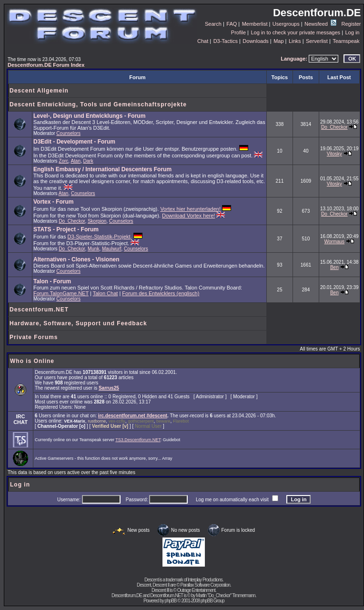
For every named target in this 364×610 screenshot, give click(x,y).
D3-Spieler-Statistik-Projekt (99, 237)
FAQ (232, 24)
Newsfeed (320, 24)
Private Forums (34, 337)
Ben (334, 267)
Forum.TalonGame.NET (61, 293)
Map (278, 41)
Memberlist (255, 24)
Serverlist (317, 41)
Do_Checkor (334, 127)
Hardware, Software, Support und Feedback (78, 323)
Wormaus (335, 242)
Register (351, 24)
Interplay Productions (205, 580)
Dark (88, 161)
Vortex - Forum (53, 202)
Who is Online (32, 361)
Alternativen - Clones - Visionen (76, 259)
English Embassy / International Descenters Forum (102, 169)
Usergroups (286, 24)
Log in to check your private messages (295, 32)
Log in (352, 32)
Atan (76, 161)
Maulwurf (112, 249)
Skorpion (97, 221)
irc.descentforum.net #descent (133, 416)
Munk (93, 249)
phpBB (170, 601)
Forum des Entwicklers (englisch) (161, 293)
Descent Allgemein (39, 91)
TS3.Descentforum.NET (138, 440)
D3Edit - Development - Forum (74, 142)
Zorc (63, 161)
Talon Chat (106, 293)
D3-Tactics (226, 41)
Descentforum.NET (39, 310)
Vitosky (334, 154)
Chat (203, 41)
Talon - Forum (52, 281)
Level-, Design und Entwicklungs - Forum (89, 116)
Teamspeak (346, 41)
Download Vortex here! (188, 216)
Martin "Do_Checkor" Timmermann (225, 595)
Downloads (255, 41)
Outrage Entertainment (196, 590)
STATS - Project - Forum (66, 229)
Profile (238, 32)
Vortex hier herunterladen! (190, 209)
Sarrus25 (109, 388)
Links (295, 41)
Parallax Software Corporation (205, 585)
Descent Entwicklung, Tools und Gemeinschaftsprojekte (98, 104)
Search (213, 24)
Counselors (68, 133)
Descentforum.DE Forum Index (46, 65)
